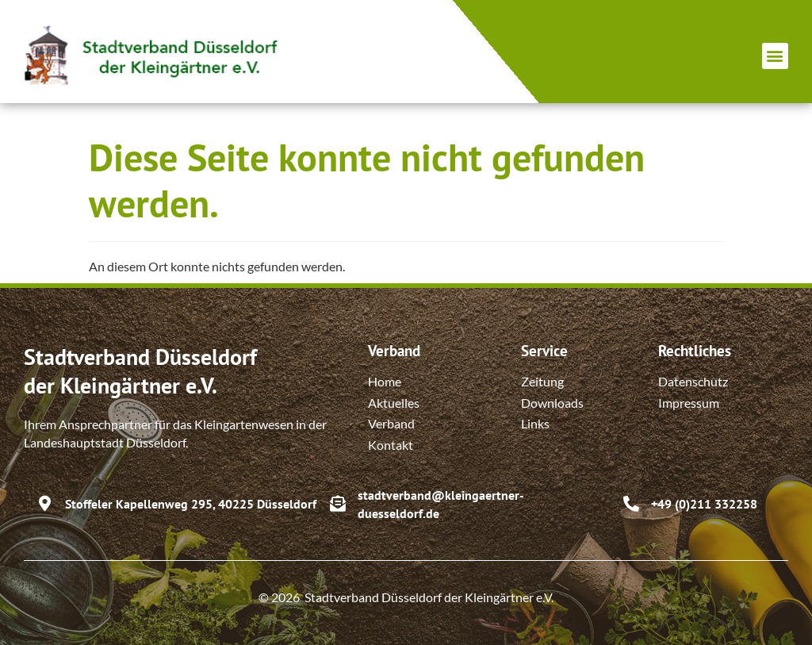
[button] (775, 56)
